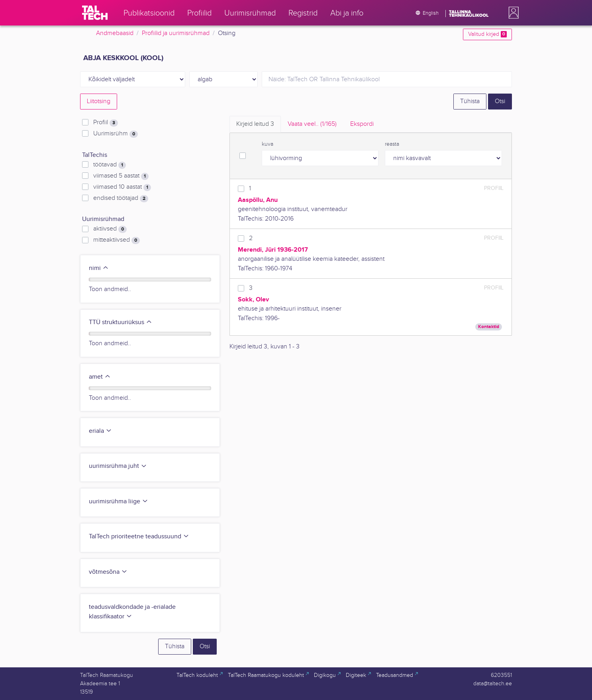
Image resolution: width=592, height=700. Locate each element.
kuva (268, 144)
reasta (392, 144)
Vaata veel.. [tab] (312, 124)
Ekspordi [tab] (362, 124)
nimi (99, 268)
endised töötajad (121, 198)
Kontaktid (489, 327)
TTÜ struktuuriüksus (121, 322)
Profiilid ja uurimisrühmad (176, 33)
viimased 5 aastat (121, 176)
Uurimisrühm (116, 134)
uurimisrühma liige (119, 502)
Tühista (470, 101)
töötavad (110, 165)
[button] (512, 13)
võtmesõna (108, 572)
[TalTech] (95, 13)
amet (100, 377)
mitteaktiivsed (117, 240)
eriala (100, 431)
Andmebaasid (115, 33)
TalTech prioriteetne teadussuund (139, 537)
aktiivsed (110, 229)
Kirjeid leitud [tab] (255, 124)
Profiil (106, 123)
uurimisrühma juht (118, 466)
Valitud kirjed (487, 34)
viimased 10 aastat (122, 187)
